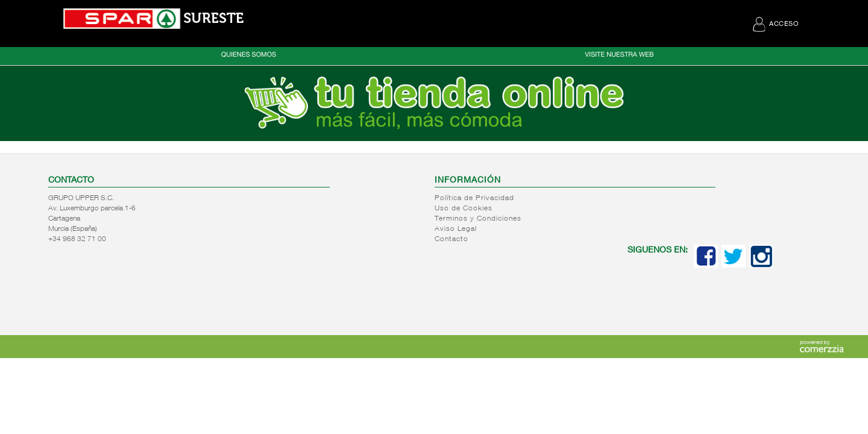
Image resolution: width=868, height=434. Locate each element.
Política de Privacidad (474, 198)
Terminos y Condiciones (478, 219)
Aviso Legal (456, 229)
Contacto (451, 239)
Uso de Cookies (464, 209)
